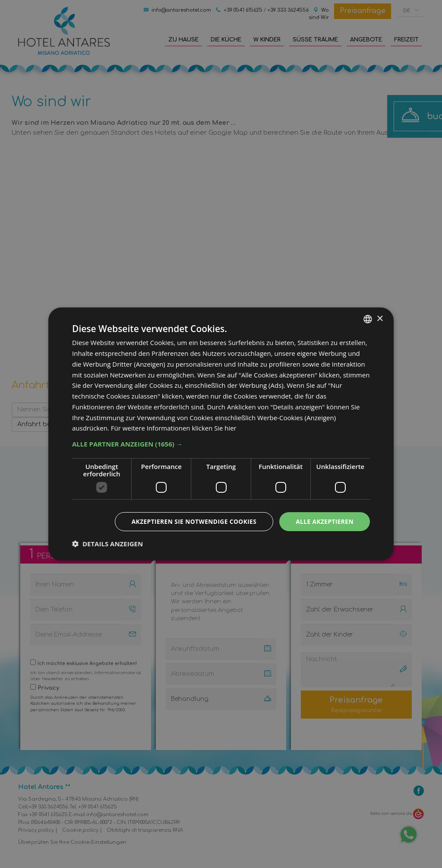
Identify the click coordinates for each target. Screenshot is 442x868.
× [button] (380, 318)
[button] (221, 444)
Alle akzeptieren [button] (324, 521)
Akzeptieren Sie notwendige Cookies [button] (192, 521)
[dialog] (221, 434)
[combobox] (368, 319)
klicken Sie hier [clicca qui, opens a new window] (214, 428)
